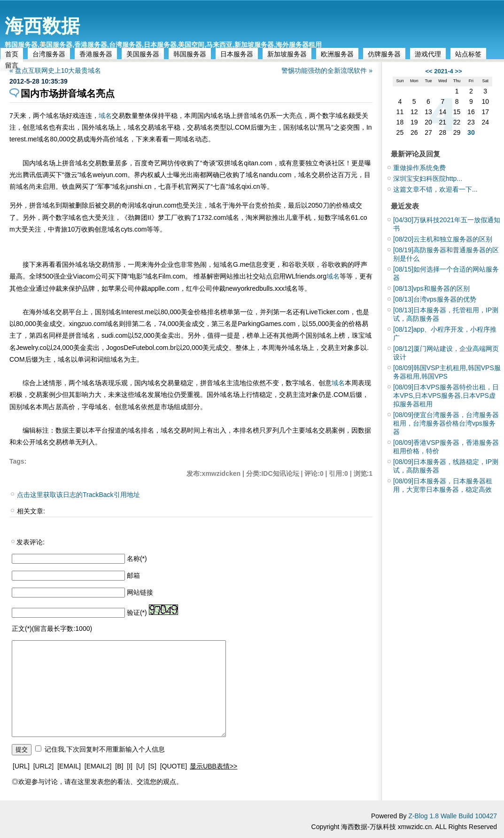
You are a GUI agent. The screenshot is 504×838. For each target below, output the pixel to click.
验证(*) (137, 613)
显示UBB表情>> (213, 766)
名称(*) (137, 559)
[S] (152, 766)
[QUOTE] (174, 766)
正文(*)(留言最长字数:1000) (52, 628)
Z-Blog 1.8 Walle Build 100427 (453, 816)
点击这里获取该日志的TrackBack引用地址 (78, 495)
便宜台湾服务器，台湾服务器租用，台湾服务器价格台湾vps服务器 (446, 423)
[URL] (21, 766)
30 (471, 132)
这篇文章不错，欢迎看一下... (435, 189)
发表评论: (31, 542)
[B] (119, 766)
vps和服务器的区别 (431, 288)
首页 (12, 54)
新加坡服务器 (287, 54)
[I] (130, 766)
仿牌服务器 (384, 54)
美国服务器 (143, 54)
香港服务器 (96, 54)
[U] (140, 766)
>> (458, 71)
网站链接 (140, 592)
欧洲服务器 (337, 54)
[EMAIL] (69, 766)
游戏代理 (428, 54)
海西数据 (42, 26)
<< (429, 71)
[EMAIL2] (98, 766)
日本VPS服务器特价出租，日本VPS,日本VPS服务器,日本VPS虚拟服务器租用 (446, 396)
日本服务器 (237, 54)
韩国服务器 (190, 54)
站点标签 (468, 54)
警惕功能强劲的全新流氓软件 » (327, 70)
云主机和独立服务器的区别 (443, 239)
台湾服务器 (49, 54)
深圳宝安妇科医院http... (428, 178)
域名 (105, 116)
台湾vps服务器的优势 (435, 299)
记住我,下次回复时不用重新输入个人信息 (105, 749)
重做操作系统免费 (419, 168)
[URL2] (44, 766)
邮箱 (133, 575)
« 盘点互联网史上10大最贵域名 (55, 70)
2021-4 (443, 71)
